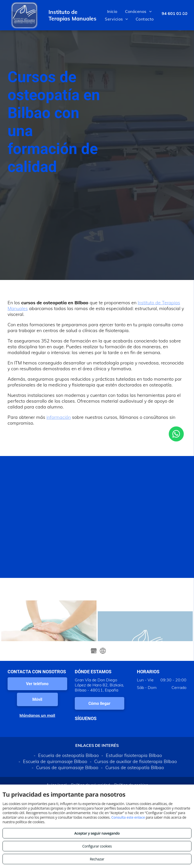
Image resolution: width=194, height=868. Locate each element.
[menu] (183, 15)
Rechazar (97, 859)
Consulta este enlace (128, 817)
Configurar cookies (97, 846)
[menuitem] (112, 11)
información (59, 417)
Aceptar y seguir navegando (97, 833)
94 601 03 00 (175, 13)
